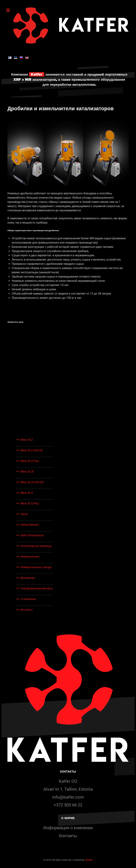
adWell (89, 860)
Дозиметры (28, 578)
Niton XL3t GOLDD (32, 482)
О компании (28, 599)
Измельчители (30, 557)
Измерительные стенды (36, 567)
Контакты (26, 610)
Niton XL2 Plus (30, 461)
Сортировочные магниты (37, 588)
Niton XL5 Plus (30, 503)
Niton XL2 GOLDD (32, 450)
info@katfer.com (68, 797)
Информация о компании (68, 828)
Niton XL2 (27, 440)
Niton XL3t (27, 472)
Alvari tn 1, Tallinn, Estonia (68, 789)
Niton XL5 (27, 493)
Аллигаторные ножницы (36, 546)
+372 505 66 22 (68, 805)
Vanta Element (29, 525)
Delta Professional (32, 535)
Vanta (24, 514)
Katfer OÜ (68, 781)
